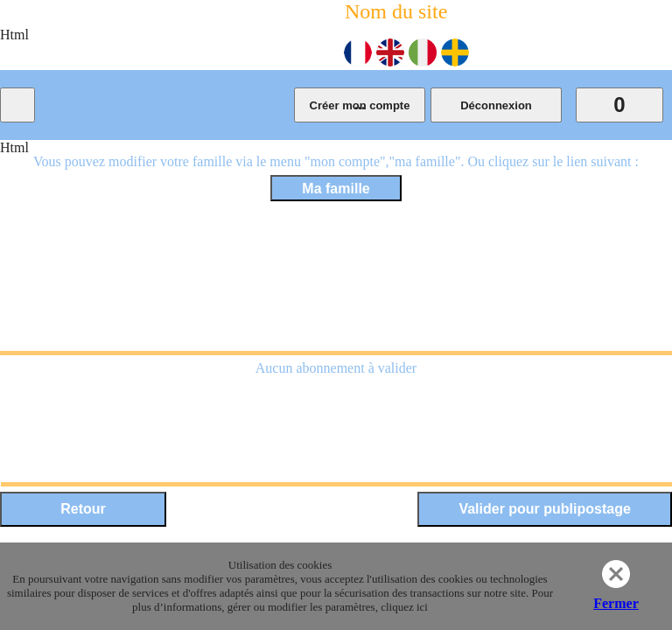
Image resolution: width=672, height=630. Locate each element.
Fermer (616, 603)
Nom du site (396, 11)
